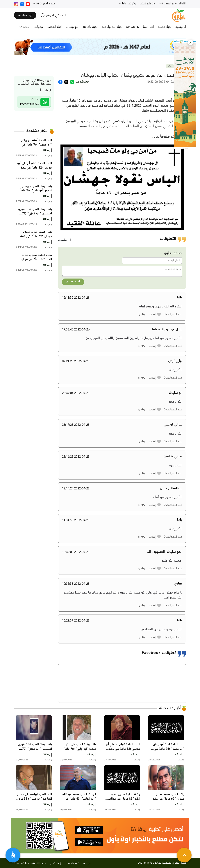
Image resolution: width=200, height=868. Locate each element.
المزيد (26, 27)
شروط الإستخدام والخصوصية (30, 863)
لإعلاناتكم (56, 863)
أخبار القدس (55, 27)
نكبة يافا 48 (90, 27)
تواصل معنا (72, 863)
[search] (53, 15)
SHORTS (133, 27)
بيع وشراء (72, 27)
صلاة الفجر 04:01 (45, 4)
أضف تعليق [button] (73, 282)
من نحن (87, 863)
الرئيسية (181, 27)
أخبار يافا (148, 27)
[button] (191, 43)
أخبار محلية (165, 27)
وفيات (39, 27)
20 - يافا (129, 4)
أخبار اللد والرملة (112, 27)
